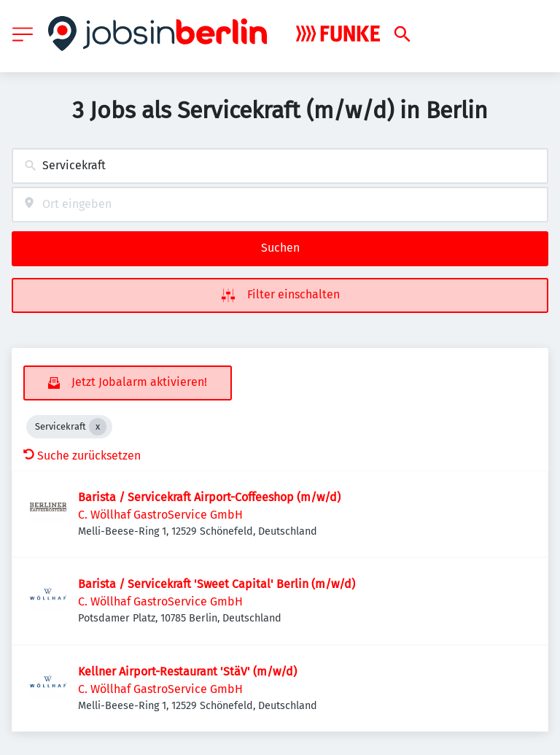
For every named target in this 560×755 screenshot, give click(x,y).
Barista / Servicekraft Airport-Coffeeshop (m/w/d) (209, 497)
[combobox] (280, 166)
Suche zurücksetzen (82, 456)
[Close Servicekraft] (98, 427)
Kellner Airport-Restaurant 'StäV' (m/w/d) (187, 671)
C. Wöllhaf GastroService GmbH (160, 515)
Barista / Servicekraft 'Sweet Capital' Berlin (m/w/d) (217, 584)
